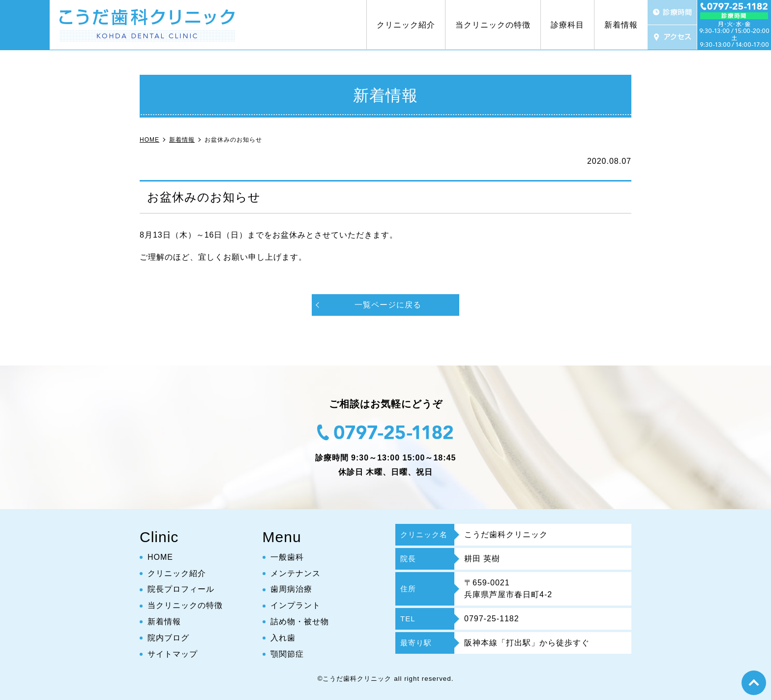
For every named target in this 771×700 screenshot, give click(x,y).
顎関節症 (287, 654)
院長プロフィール (181, 590)
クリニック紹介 (406, 25)
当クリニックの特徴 (493, 25)
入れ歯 (283, 638)
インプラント (296, 605)
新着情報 (621, 25)
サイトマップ (173, 654)
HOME (160, 557)
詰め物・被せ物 (300, 622)
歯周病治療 (291, 590)
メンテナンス (296, 573)
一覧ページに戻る (388, 305)
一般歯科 (287, 557)
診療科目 (567, 25)
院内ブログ (168, 638)
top (754, 683)
